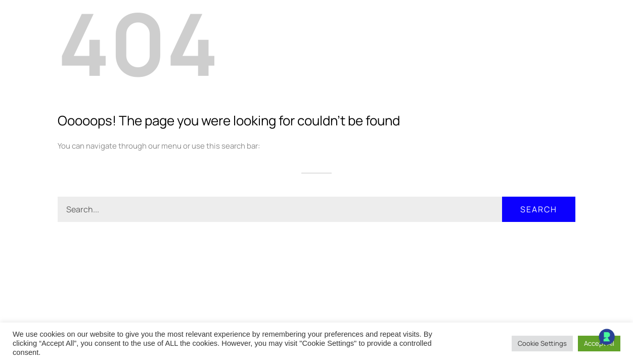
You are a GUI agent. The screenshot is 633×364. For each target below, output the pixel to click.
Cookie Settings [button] (542, 343)
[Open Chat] (607, 338)
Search (539, 209)
